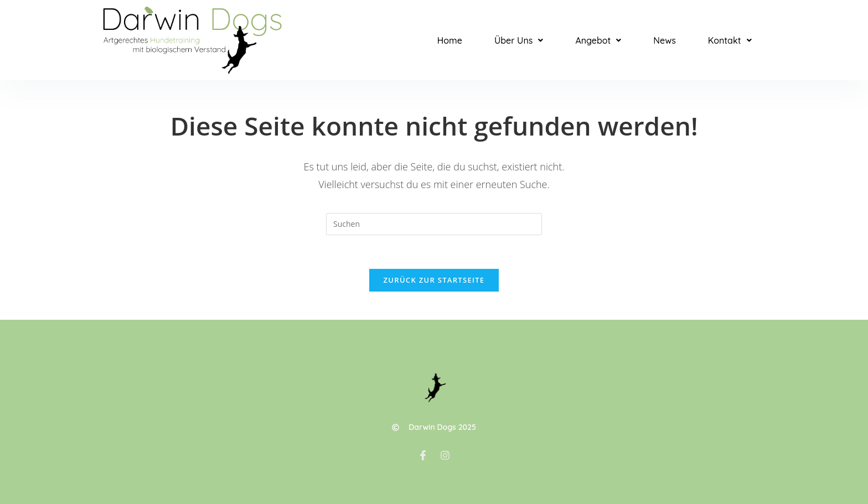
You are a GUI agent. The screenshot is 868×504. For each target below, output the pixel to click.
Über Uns (519, 40)
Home (450, 40)
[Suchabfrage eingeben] (434, 224)
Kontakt (730, 40)
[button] (519, 40)
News (664, 40)
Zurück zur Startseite (434, 280)
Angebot (598, 40)
